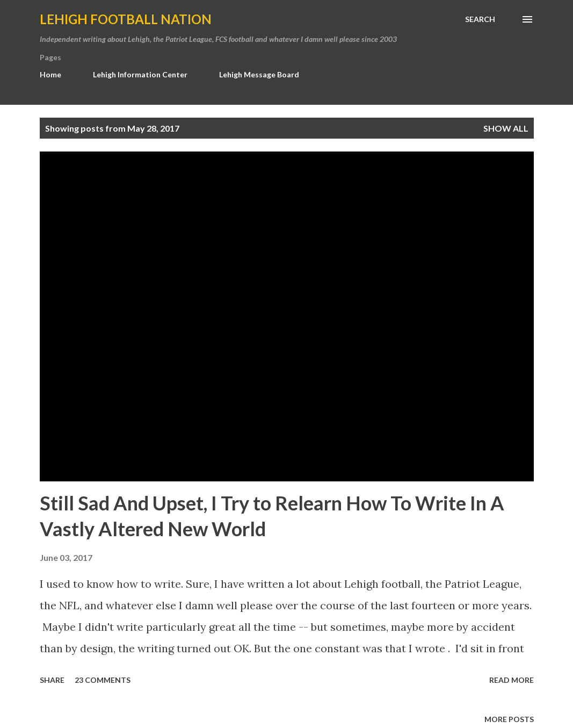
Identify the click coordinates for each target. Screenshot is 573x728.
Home (50, 74)
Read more (512, 680)
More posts (509, 719)
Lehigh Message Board (259, 74)
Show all (506, 128)
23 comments (103, 680)
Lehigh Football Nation (126, 19)
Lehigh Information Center (140, 74)
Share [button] (52, 680)
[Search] (480, 19)
